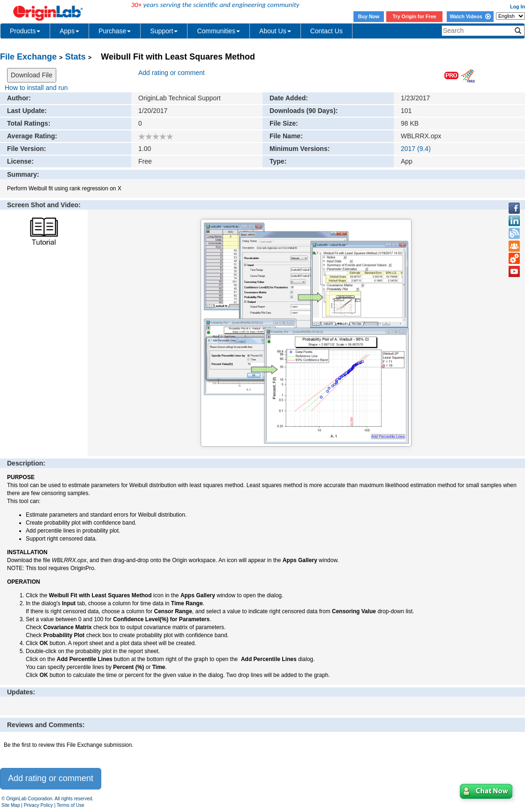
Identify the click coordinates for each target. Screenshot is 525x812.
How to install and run (36, 88)
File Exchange (28, 57)
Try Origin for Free (415, 16)
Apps (69, 31)
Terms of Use (71, 805)
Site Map (11, 805)
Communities (218, 31)
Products (25, 31)
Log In (517, 7)
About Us (275, 31)
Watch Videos (470, 16)
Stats (75, 57)
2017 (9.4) (416, 149)
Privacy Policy (38, 805)
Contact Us (326, 31)
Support (164, 31)
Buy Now (369, 16)
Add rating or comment (172, 73)
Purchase (115, 31)
